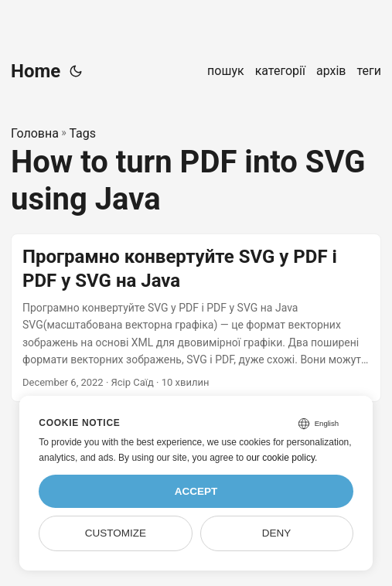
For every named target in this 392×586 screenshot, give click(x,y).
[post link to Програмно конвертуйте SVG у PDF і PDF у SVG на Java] (196, 318)
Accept (196, 491)
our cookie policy (281, 458)
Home (36, 71)
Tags (82, 133)
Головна (35, 133)
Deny (277, 533)
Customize (116, 533)
